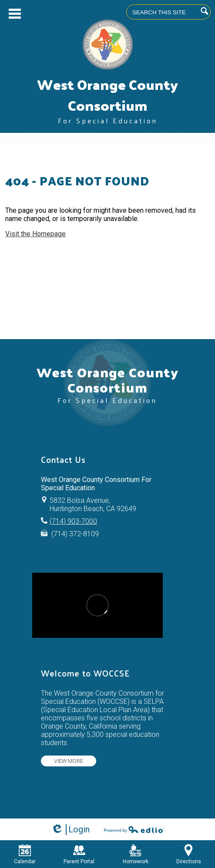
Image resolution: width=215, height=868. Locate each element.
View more (69, 761)
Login (70, 830)
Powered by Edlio (134, 829)
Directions (189, 854)
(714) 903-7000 (73, 521)
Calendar (25, 854)
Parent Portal (79, 854)
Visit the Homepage (35, 234)
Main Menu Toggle (15, 14)
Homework (136, 854)
